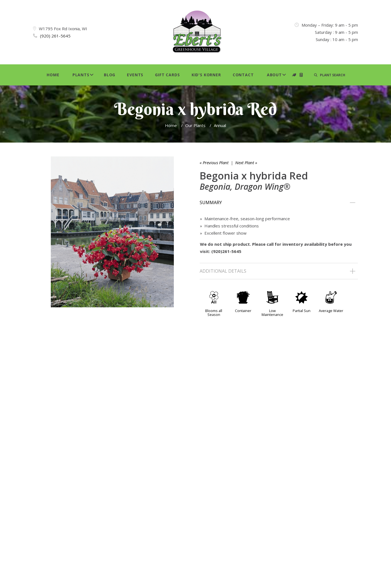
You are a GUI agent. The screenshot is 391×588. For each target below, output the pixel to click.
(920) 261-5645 (55, 36)
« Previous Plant (214, 163)
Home (53, 75)
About (274, 75)
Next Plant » (246, 163)
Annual (220, 125)
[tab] (279, 203)
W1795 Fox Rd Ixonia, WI (63, 29)
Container (243, 311)
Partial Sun (302, 311)
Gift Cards (167, 75)
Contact (243, 75)
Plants (81, 75)
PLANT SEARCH (330, 75)
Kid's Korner (206, 75)
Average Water (331, 311)
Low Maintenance (272, 313)
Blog (110, 75)
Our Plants (195, 125)
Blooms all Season (214, 313)
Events (135, 75)
